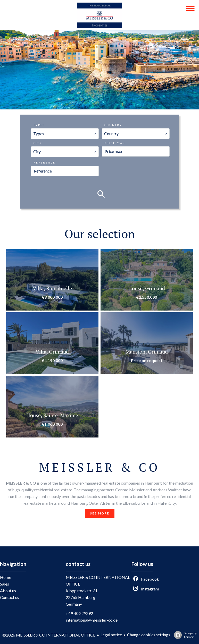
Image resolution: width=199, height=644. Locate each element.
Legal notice (111, 635)
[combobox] (65, 134)
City (38, 143)
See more (100, 513)
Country (113, 125)
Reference (44, 162)
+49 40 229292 (79, 613)
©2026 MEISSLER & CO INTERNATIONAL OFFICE (49, 635)
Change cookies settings (149, 635)
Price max (115, 143)
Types (39, 125)
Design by (184, 635)
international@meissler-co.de (92, 620)
